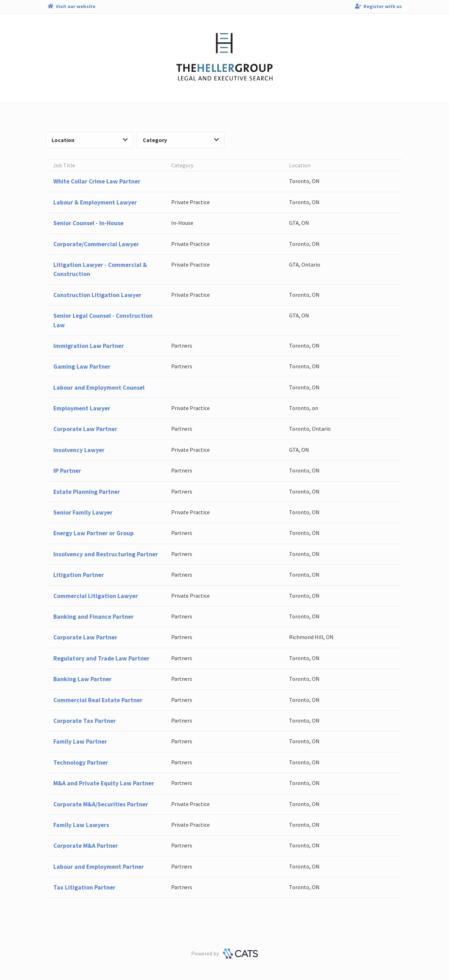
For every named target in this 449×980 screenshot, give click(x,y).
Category (181, 140)
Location (90, 140)
